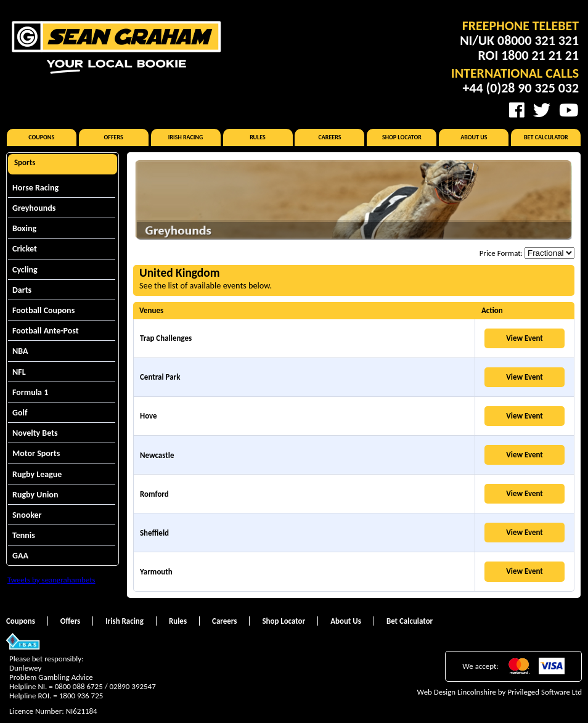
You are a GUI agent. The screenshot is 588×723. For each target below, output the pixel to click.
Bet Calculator (546, 137)
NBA (20, 351)
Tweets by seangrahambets (51, 580)
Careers (329, 137)
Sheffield (154, 533)
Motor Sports (36, 453)
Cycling (25, 270)
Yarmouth (156, 572)
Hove (149, 416)
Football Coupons (43, 310)
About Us (474, 137)
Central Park (160, 377)
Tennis (24, 535)
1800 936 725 (81, 696)
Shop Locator (402, 137)
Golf (20, 413)
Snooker (27, 515)
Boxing (24, 228)
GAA (20, 556)
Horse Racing (35, 188)
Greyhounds (34, 208)
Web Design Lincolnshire (457, 692)
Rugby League (37, 474)
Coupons (41, 137)
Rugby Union (35, 495)
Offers (114, 137)
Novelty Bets (35, 433)
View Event (525, 338)
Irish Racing (186, 137)
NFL (19, 372)
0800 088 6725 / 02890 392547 (105, 686)
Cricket (25, 249)
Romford (154, 494)
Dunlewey (25, 668)
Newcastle (157, 455)
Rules (258, 137)
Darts (22, 290)
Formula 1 (30, 392)
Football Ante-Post (46, 331)
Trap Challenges (166, 338)
